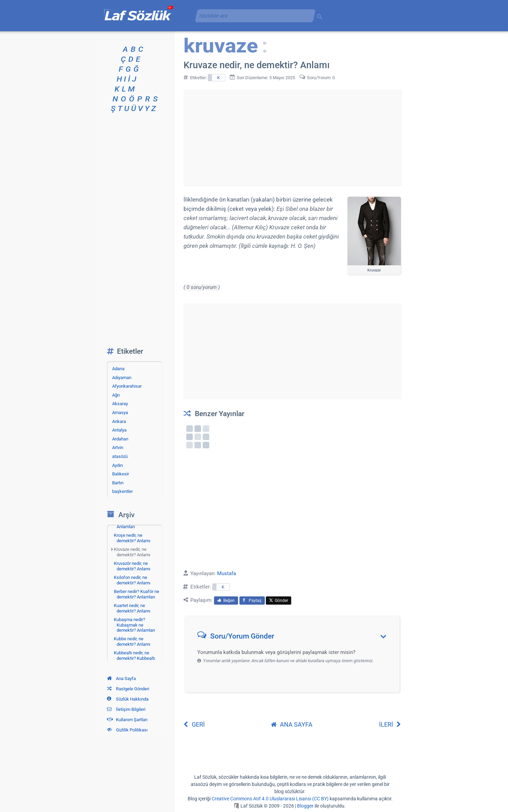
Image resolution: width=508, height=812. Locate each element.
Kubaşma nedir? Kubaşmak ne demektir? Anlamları (134, 625)
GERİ (194, 724)
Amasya (120, 413)
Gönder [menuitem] (279, 601)
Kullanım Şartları (127, 720)
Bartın (118, 483)
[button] (295, 638)
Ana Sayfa (121, 678)
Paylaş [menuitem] (252, 601)
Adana (118, 369)
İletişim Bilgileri (126, 709)
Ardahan (120, 439)
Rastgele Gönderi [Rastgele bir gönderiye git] (128, 689)
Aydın (117, 465)
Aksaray (120, 404)
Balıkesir (121, 474)
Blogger (305, 806)
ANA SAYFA (292, 724)
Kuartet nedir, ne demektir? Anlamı (132, 608)
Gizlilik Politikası (127, 730)
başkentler (122, 491)
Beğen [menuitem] (226, 601)
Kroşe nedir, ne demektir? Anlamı (132, 538)
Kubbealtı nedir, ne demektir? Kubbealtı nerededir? (134, 658)
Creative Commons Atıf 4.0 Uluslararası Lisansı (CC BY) (270, 799)
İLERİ (390, 724)
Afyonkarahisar (127, 386)
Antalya (119, 430)
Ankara (119, 421)
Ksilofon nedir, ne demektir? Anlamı (132, 580)
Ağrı (116, 395)
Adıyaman (122, 378)
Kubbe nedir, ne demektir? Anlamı (132, 641)
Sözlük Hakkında (128, 699)
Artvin (118, 447)
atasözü (120, 456)
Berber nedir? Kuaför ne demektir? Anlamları (137, 594)
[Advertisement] (292, 137)
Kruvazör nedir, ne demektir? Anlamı (132, 566)
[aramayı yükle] (252, 16)
